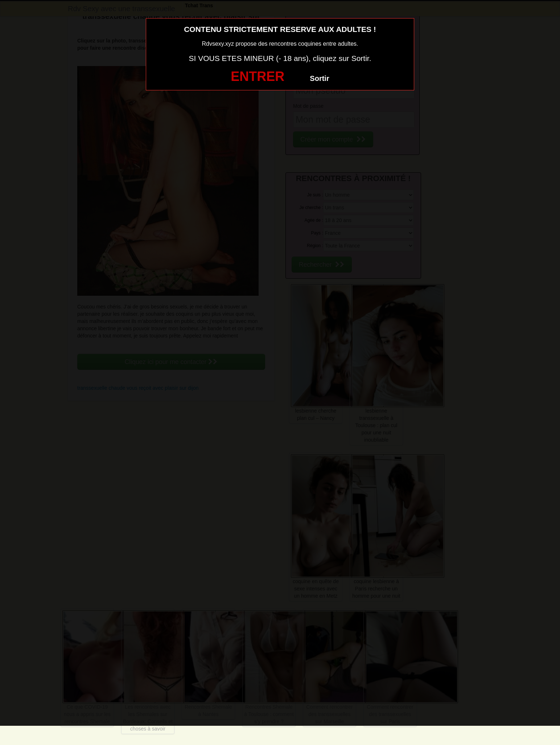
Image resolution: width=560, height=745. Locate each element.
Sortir (319, 78)
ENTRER (258, 76)
